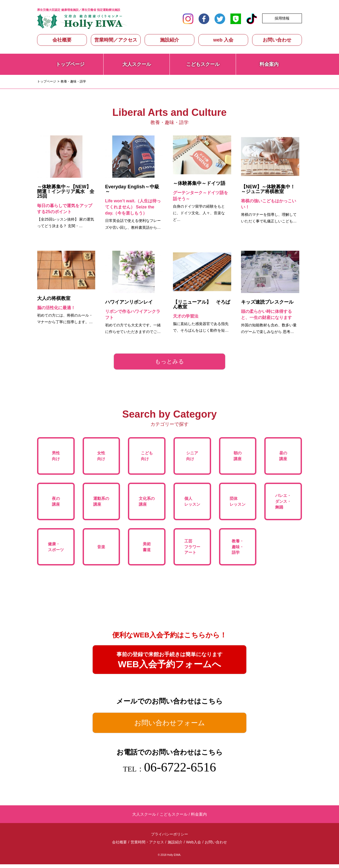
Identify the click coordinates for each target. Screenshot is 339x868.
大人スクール (137, 64)
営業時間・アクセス (147, 846)
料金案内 (269, 64)
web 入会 (223, 40)
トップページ (70, 64)
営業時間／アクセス (116, 40)
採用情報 (282, 18)
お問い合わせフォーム (170, 726)
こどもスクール (203, 64)
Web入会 (194, 846)
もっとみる (170, 361)
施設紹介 (169, 40)
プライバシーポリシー (169, 838)
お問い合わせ (277, 40)
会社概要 (62, 40)
